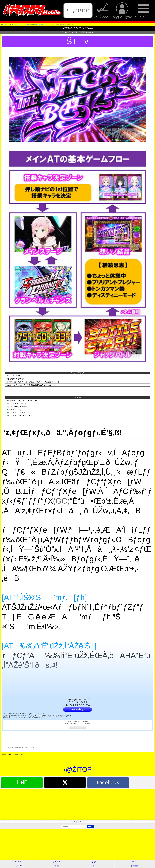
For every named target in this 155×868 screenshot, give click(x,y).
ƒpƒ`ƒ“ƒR (57, 862)
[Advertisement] (66, 804)
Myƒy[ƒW (122, 11)
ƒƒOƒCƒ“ (78, 11)
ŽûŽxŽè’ (103, 11)
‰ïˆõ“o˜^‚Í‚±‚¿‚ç (77, 710)
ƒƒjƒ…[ (143, 11)
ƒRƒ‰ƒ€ (95, 862)
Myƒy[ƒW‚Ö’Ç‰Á (77, 822)
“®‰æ (134, 862)
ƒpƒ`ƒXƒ (19, 862)
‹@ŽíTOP (77, 769)
